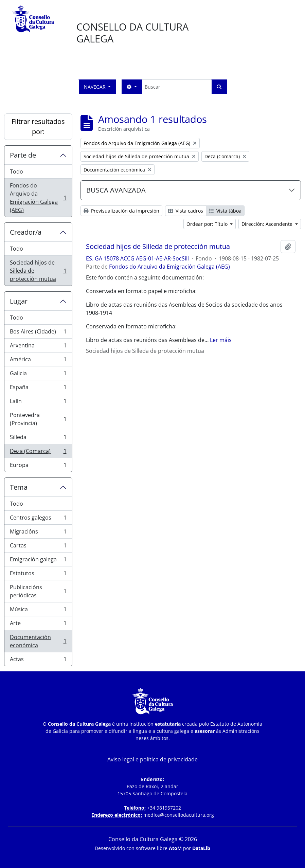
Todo (16, 171)
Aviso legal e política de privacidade (152, 759)
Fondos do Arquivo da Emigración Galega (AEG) (38, 198)
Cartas (38, 547)
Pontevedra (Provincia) (38, 419)
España (38, 389)
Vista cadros (186, 211)
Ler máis (221, 340)
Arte (38, 625)
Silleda (38, 439)
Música (38, 611)
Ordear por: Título (208, 224)
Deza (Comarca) (38, 453)
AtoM (175, 848)
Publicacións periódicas (38, 591)
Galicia (38, 375)
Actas (38, 661)
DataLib (201, 848)
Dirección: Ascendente (268, 224)
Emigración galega (38, 561)
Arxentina (38, 347)
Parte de (23, 155)
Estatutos (38, 575)
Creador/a (26, 232)
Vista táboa (225, 211)
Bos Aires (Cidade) (38, 333)
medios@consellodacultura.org (179, 815)
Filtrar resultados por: (38, 126)
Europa (38, 466)
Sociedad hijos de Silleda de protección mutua (38, 271)
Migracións (38, 533)
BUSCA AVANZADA (116, 190)
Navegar (95, 87)
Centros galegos (38, 519)
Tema (19, 487)
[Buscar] (177, 87)
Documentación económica (38, 641)
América (38, 361)
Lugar (19, 301)
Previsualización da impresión (121, 211)
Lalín (38, 403)
